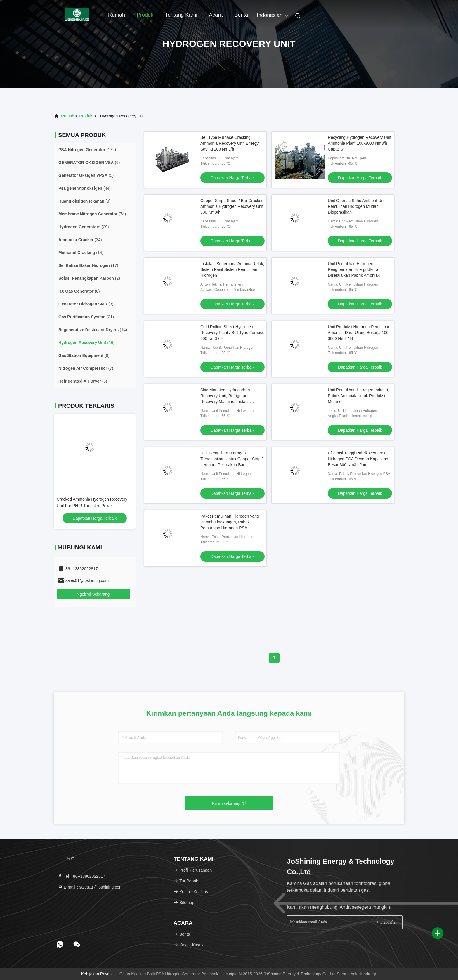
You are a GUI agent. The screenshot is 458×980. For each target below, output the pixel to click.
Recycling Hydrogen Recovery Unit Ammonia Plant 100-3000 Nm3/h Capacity (359, 143)
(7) (86, 368)
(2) (89, 278)
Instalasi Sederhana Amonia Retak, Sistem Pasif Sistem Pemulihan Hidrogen (232, 269)
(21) (86, 317)
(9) (89, 163)
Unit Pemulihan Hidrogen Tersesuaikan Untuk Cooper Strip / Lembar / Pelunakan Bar (231, 459)
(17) (88, 265)
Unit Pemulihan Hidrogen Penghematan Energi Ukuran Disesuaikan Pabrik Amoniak (354, 269)
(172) (87, 150)
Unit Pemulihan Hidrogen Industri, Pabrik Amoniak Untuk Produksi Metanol (358, 396)
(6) (83, 381)
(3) (84, 201)
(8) (79, 291)
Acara (216, 15)
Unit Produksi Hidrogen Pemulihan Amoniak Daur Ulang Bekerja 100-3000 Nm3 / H (359, 333)
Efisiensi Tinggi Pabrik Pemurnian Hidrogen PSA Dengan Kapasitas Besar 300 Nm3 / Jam (358, 459)
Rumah (117, 15)
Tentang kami (181, 15)
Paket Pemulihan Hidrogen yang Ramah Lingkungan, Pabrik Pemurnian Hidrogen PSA (230, 522)
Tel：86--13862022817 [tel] (81, 876)
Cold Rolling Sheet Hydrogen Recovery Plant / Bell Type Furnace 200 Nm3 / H (232, 333)
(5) (86, 175)
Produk (145, 15)
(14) (81, 253)
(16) (86, 343)
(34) (80, 240)
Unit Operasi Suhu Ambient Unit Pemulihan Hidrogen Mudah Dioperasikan (357, 206)
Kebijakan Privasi (97, 974)
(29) (84, 227)
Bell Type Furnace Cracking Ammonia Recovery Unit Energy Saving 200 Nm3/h (229, 143)
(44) (85, 188)
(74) (92, 214)
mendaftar (386, 922)
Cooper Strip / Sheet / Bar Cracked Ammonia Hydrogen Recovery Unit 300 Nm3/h (232, 206)
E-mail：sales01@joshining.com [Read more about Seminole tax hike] (90, 887)
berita (241, 15)
